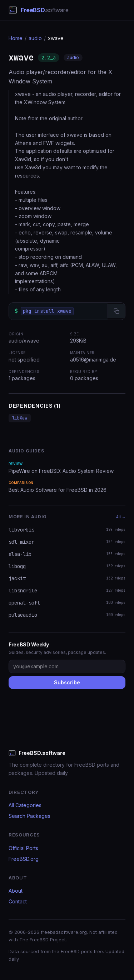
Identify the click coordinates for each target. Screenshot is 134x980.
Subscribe (67, 682)
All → (121, 517)
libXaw (20, 418)
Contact (18, 901)
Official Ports (23, 848)
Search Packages (29, 816)
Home (16, 38)
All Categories (25, 805)
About (16, 891)
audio (35, 38)
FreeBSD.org (24, 859)
